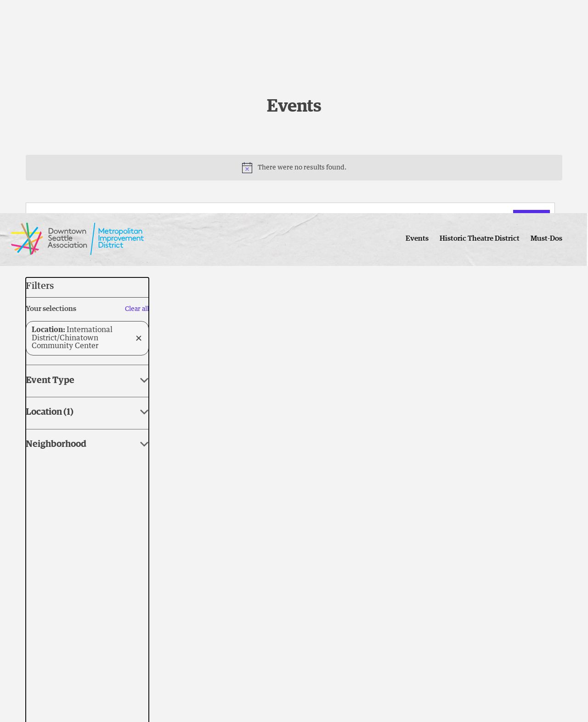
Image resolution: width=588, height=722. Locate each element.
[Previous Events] (31, 254)
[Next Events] (49, 254)
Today (77, 254)
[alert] (294, 168)
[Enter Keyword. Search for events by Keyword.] (272, 220)
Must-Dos (546, 25)
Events (417, 25)
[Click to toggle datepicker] (136, 254)
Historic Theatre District (480, 25)
